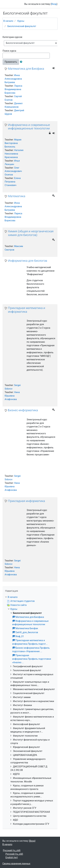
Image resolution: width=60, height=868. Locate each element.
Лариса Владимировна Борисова (13, 89)
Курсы (21, 21)
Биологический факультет (22, 26)
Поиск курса (9, 51)
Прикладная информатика (26, 501)
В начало (8, 21)
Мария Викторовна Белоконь (13, 143)
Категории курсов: (13, 37)
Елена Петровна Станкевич (13, 182)
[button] (22, 62)
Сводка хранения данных (16, 864)
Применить (11, 62)
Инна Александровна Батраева (13, 79)
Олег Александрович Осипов (13, 171)
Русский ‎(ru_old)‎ (12, 850)
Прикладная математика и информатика (27, 310)
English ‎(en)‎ (12, 857)
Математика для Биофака (26, 69)
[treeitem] (30, 597)
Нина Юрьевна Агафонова (12, 396)
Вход (54, 4)
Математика (17, 196)
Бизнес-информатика (23, 410)
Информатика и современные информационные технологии (29, 127)
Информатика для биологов (28, 261)
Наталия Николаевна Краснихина (14, 154)
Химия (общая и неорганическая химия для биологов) (31, 233)
